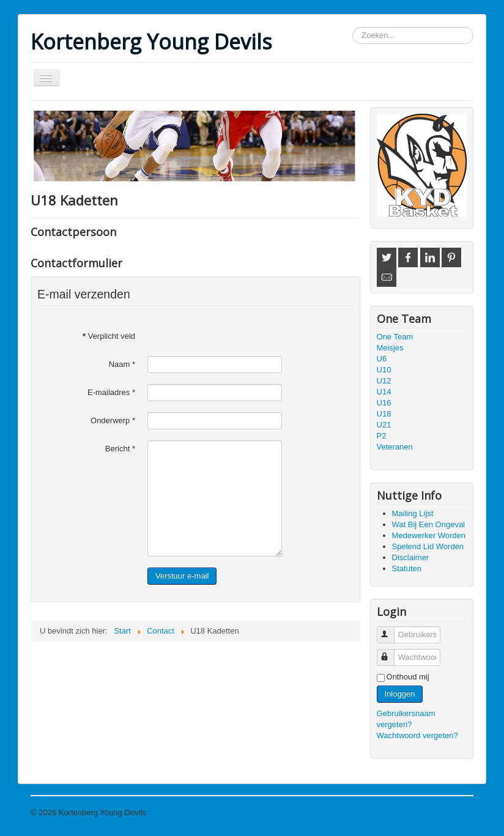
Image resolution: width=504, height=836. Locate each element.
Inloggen (400, 694)
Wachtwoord (391, 652)
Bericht (120, 449)
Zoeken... (353, 27)
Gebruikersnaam (391, 630)
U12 (384, 381)
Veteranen (395, 447)
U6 (382, 359)
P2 (382, 436)
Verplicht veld (109, 336)
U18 (384, 414)
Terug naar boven (443, 812)
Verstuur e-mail (182, 576)
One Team (395, 337)
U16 (384, 403)
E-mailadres (111, 392)
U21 (384, 425)
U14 (384, 392)
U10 (384, 370)
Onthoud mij (408, 677)
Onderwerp (113, 420)
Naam (122, 364)
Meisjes (390, 348)
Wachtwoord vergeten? (417, 735)
